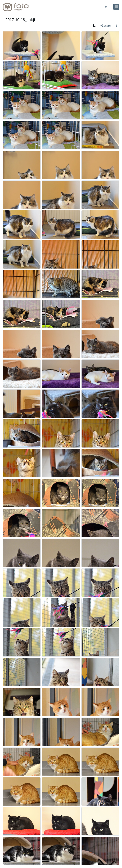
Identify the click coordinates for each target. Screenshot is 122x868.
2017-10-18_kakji (20, 20)
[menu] (116, 7)
